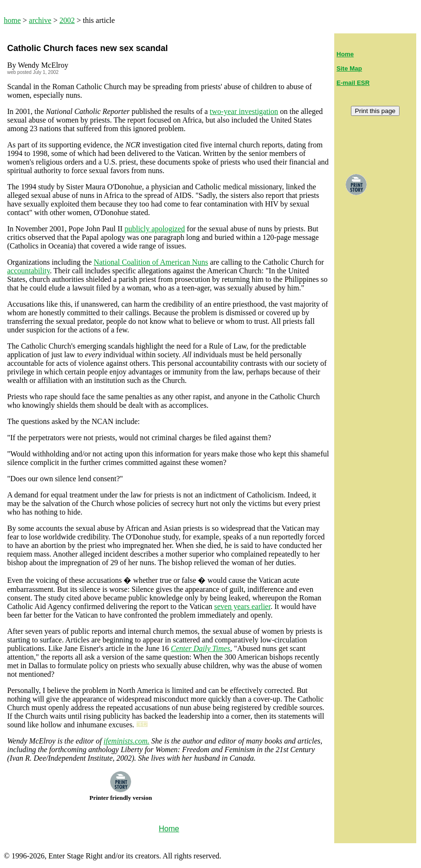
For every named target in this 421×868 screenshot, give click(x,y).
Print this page (375, 111)
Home (345, 54)
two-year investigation (244, 111)
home (12, 20)
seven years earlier (242, 606)
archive (40, 20)
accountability (29, 271)
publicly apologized (155, 229)
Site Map (349, 68)
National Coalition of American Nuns (151, 262)
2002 (67, 20)
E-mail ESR (353, 83)
